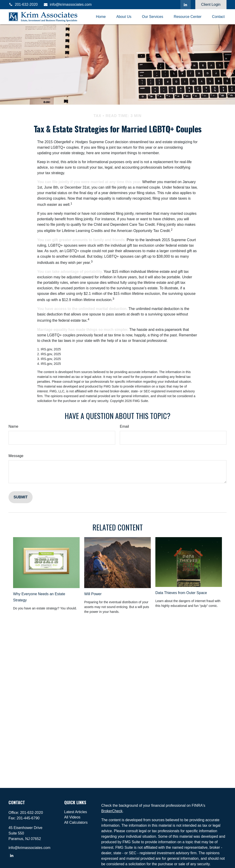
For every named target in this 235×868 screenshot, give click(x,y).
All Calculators (76, 822)
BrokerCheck (112, 811)
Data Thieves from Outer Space (181, 593)
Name (13, 426)
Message (16, 456)
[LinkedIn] (186, 5)
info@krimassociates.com (67, 4)
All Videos (72, 817)
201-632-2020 (23, 4)
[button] (101, 17)
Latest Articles (76, 812)
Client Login (211, 4)
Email (124, 426)
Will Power (93, 594)
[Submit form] (21, 497)
